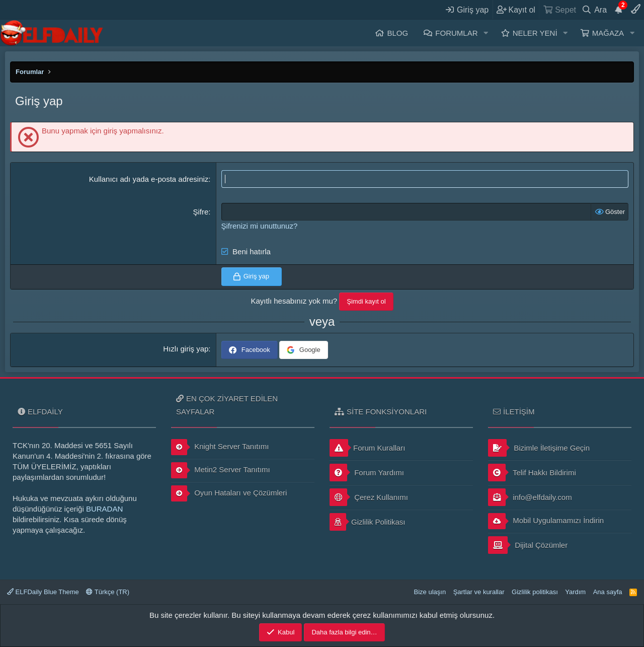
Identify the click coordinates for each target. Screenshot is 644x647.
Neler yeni (535, 33)
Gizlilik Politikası (368, 522)
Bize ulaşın (430, 592)
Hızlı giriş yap (186, 349)
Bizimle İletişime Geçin (539, 448)
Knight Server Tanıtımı (220, 447)
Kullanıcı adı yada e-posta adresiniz (149, 179)
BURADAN (104, 509)
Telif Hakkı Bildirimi (532, 473)
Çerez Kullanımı (369, 497)
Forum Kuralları (367, 448)
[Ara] (594, 10)
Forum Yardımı (367, 473)
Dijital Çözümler (528, 545)
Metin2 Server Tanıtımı (221, 470)
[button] (486, 33)
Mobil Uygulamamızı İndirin (546, 521)
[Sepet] (559, 10)
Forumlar (456, 33)
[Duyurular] (619, 10)
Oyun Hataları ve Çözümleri (229, 493)
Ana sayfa (608, 592)
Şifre (201, 212)
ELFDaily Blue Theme (43, 592)
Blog (397, 33)
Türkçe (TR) (108, 592)
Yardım (575, 592)
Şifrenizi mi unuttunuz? (260, 226)
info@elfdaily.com (530, 497)
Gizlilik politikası (535, 592)
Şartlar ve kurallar (479, 592)
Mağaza (608, 33)
